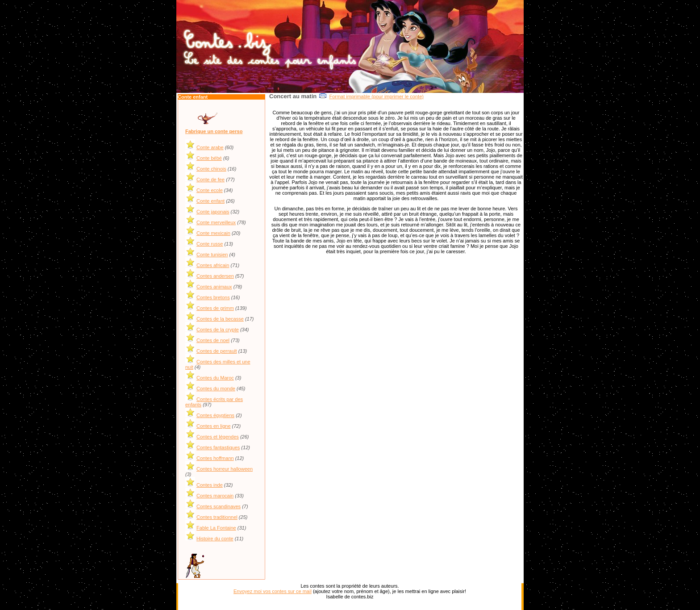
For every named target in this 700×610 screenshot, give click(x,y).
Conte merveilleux (216, 222)
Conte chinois (211, 169)
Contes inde (210, 485)
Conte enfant (210, 201)
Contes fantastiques (218, 447)
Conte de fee (210, 180)
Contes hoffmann (215, 458)
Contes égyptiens (215, 415)
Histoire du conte (215, 539)
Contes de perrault (217, 351)
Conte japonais (213, 212)
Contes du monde (216, 389)
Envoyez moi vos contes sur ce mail (273, 591)
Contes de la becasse (220, 319)
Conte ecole (210, 190)
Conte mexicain (213, 233)
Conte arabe (210, 147)
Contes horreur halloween (225, 469)
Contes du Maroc (215, 378)
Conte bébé (209, 158)
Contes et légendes (218, 437)
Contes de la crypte (218, 330)
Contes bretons (213, 297)
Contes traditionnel (217, 517)
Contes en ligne (213, 426)
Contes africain (213, 265)
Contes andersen (215, 276)
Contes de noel (213, 340)
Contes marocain (215, 496)
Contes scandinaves (219, 506)
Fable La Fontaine (216, 528)
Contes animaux (214, 287)
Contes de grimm (215, 308)
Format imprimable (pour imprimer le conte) (376, 96)
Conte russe (210, 244)
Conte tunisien (212, 255)
